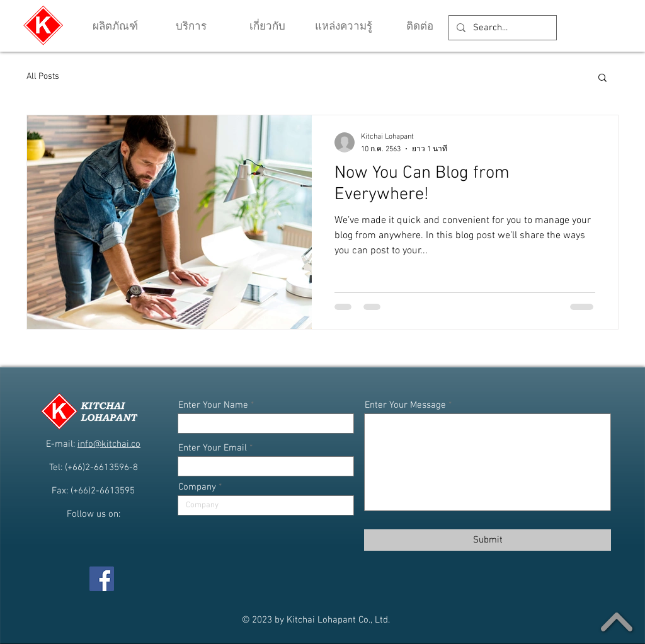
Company (197, 487)
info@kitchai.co (109, 444)
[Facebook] (102, 579)
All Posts (43, 77)
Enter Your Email (213, 448)
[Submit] (488, 540)
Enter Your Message (405, 405)
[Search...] (501, 28)
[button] (344, 27)
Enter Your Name (213, 405)
